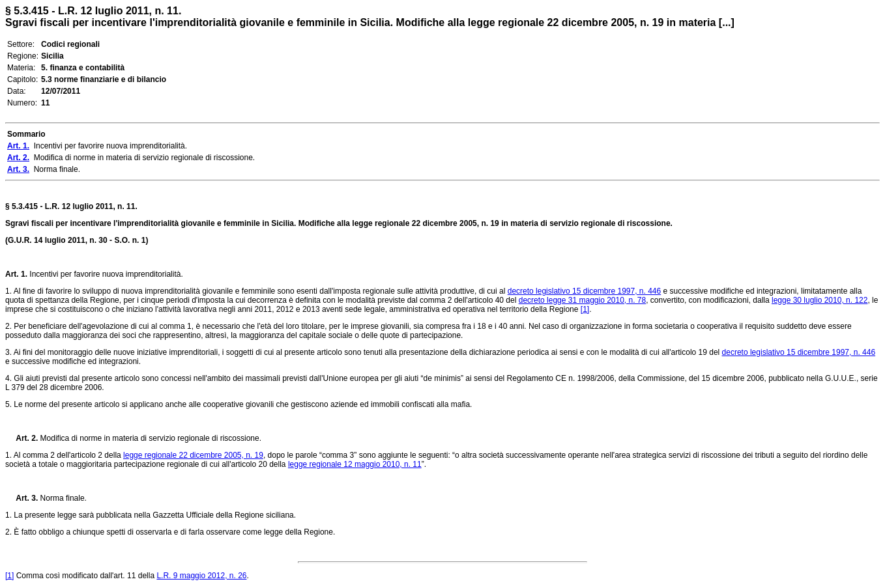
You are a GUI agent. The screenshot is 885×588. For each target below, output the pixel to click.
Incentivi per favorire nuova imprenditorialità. (105, 274)
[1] (585, 309)
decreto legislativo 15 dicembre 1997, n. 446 (584, 291)
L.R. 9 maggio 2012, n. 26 (201, 576)
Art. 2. (22, 438)
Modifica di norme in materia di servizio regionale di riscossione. (150, 438)
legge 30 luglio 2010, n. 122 (820, 300)
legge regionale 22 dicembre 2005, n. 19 (193, 455)
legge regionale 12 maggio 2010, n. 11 (355, 464)
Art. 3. (22, 498)
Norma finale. (62, 498)
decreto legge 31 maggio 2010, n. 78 (582, 300)
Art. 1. (16, 274)
